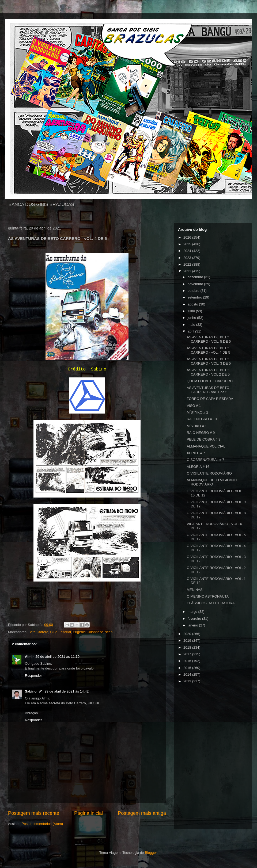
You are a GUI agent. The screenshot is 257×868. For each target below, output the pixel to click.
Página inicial (88, 813)
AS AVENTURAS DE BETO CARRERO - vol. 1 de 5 (208, 390)
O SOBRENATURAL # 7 (205, 460)
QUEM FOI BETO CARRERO (210, 381)
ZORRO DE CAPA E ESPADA (210, 399)
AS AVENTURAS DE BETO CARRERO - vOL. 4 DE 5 (208, 350)
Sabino (31, 691)
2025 (188, 244)
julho (192, 311)
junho (192, 318)
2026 (188, 237)
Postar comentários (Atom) (42, 824)
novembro (196, 284)
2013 (188, 681)
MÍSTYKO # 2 (197, 412)
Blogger (151, 853)
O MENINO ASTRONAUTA (208, 596)
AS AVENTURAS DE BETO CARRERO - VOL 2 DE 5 (208, 372)
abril (191, 331)
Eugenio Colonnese (88, 632)
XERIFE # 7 (196, 453)
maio (192, 325)
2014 (188, 674)
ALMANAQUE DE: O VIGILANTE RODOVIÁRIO (212, 482)
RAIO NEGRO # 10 (202, 419)
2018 (188, 647)
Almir (29, 657)
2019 (188, 641)
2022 (188, 264)
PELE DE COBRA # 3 (203, 439)
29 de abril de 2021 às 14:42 (67, 691)
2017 (188, 654)
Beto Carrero (38, 632)
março (193, 612)
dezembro (196, 277)
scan (109, 632)
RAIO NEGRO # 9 (201, 433)
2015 (188, 668)
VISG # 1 (194, 406)
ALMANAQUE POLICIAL (206, 446)
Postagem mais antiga (142, 813)
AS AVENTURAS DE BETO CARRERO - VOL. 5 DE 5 (209, 339)
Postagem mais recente (34, 813)
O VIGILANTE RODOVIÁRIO (209, 473)
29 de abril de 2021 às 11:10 (57, 657)
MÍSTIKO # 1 (197, 426)
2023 (188, 258)
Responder (33, 676)
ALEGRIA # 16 (198, 467)
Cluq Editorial (61, 632)
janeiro (193, 625)
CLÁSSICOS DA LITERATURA (211, 603)
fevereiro (195, 619)
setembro (195, 297)
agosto (193, 304)
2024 (188, 251)
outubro (194, 291)
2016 (188, 661)
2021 (188, 271)
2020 (188, 634)
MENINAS (194, 590)
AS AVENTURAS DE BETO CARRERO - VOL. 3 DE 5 (209, 361)
